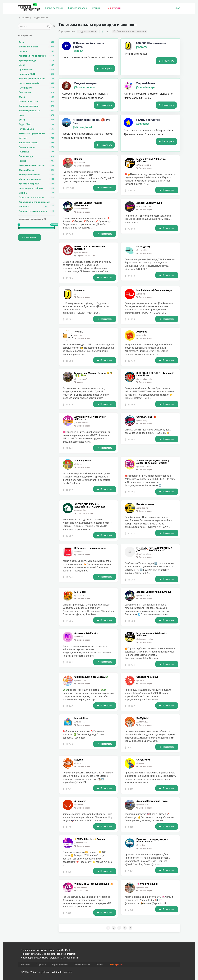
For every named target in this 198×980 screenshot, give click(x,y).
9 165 (68, 827)
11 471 (131, 665)
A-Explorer (80, 801)
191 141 (70, 188)
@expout (78, 51)
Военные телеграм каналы (37, 211)
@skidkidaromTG (143, 595)
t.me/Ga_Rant (63, 950)
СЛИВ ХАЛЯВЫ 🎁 (146, 417)
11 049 (69, 744)
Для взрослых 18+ (37, 102)
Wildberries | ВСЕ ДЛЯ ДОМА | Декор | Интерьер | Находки (153, 462)
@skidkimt (141, 294)
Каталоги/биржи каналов (37, 79)
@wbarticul (79, 637)
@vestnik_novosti (81, 253)
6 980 (131, 910)
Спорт (37, 65)
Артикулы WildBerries (86, 633)
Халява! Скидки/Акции (149, 203)
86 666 (69, 278)
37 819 (69, 405)
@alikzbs (78, 763)
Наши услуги (114, 8)
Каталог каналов (77, 8)
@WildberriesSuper (144, 467)
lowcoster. (80, 290)
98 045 (69, 234)
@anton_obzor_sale (144, 379)
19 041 (69, 577)
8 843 (131, 827)
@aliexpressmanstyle (145, 639)
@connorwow (80, 163)
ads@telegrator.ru (66, 954)
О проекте (41, 965)
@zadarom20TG (143, 805)
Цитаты (37, 51)
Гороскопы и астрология (37, 197)
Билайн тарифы (145, 504)
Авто (37, 42)
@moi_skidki (79, 595)
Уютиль (79, 332)
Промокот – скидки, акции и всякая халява (152, 840)
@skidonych (141, 763)
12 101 (69, 662)
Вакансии (26, 965)
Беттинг (37, 138)
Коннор (79, 159)
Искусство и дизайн (37, 83)
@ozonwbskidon (81, 843)
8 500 (68, 872)
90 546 (131, 229)
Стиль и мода (37, 156)
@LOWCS (141, 47)
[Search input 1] (32, 26)
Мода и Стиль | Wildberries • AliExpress (152, 160)
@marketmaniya (145, 87)
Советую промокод (147, 677)
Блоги (37, 120)
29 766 (131, 405)
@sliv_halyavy (142, 420)
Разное (37, 161)
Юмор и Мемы (37, 170)
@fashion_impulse (84, 87)
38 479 (131, 361)
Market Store (81, 718)
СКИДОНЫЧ (143, 760)
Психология (37, 92)
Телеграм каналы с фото (37, 165)
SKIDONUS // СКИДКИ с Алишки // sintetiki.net (155, 374)
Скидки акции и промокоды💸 (92, 677)
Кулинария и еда (37, 60)
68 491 (69, 319)
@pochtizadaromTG (82, 209)
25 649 (69, 490)
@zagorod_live (80, 510)
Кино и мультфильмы (37, 111)
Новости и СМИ (37, 74)
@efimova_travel (82, 127)
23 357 (69, 536)
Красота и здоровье (37, 184)
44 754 (131, 319)
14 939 (131, 621)
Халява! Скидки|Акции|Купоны (154, 592)
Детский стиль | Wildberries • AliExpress (90, 418)
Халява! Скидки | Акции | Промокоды (88, 204)
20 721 (131, 534)
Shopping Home (83, 461)
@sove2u (140, 680)
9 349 (131, 789)
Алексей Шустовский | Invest (152, 801)
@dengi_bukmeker (144, 206)
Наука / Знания (37, 129)
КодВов (79, 760)
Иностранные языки (37, 175)
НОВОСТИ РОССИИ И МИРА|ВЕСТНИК (90, 248)
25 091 (131, 492)
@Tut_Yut (78, 335)
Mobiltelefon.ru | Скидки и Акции (154, 290)
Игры (37, 115)
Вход (178, 8)
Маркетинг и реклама (37, 179)
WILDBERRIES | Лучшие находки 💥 (94, 884)
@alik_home (79, 464)
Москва (37, 193)
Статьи (96, 8)
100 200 (132, 191)
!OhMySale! (142, 718)
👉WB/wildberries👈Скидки (90, 839)
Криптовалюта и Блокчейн (37, 56)
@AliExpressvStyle (144, 165)
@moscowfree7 (81, 379)
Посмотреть (104, 69)
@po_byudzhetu (143, 250)
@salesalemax (80, 680)
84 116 (131, 276)
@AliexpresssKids (82, 423)
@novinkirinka (80, 722)
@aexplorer (79, 805)
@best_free (141, 845)
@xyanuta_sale (142, 887)
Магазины (34, 207)
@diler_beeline (142, 508)
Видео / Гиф (37, 124)
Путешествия (37, 70)
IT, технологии (37, 88)
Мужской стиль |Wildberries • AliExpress (152, 634)
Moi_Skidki (80, 592)
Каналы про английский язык (37, 202)
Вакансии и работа (37, 143)
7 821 (131, 871)
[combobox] (87, 32)
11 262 (131, 706)
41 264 (69, 361)
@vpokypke (79, 552)
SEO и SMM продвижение (37, 133)
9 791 (68, 789)
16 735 (69, 621)
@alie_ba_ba (141, 335)
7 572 (68, 913)
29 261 (69, 448)
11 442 (69, 706)
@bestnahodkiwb (81, 887)
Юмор (37, 97)
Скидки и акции (37, 147)
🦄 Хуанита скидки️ (147, 884)
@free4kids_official (144, 554)
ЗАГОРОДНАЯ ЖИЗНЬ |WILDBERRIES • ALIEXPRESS (90, 506)
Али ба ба (142, 332)
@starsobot (142, 124)
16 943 (131, 580)
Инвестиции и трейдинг (37, 188)
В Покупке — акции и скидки (90, 548)
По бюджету (143, 247)
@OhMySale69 (142, 722)
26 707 (131, 440)
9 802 (131, 748)
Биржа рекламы (54, 8)
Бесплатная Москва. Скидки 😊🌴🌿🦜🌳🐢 (94, 374)
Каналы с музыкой (37, 106)
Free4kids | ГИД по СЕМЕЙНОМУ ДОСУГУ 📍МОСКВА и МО (154, 549)
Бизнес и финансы (37, 47)
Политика (37, 152)
